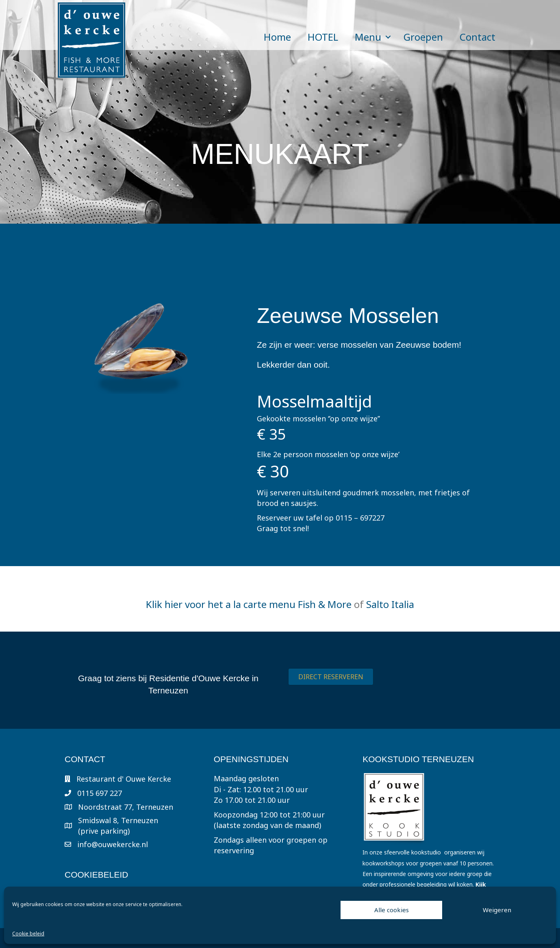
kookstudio (426, 852)
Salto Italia (390, 604)
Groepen (423, 37)
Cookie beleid (28, 934)
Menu (368, 37)
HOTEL (323, 37)
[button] (388, 37)
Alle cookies (392, 910)
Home (277, 37)
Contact (478, 37)
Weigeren (497, 910)
